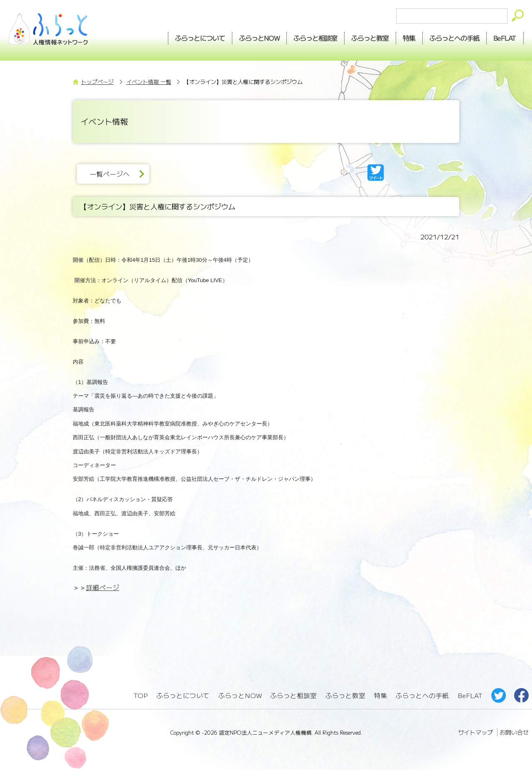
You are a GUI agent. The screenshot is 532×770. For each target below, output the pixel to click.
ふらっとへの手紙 (422, 695)
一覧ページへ (110, 174)
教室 (370, 38)
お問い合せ (514, 732)
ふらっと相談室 (293, 695)
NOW (259, 38)
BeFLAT (505, 38)
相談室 (316, 38)
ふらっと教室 (345, 695)
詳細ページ (103, 587)
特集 (409, 38)
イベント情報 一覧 (149, 82)
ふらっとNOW (240, 695)
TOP (140, 695)
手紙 (455, 38)
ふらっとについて (200, 38)
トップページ (97, 82)
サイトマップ (475, 732)
